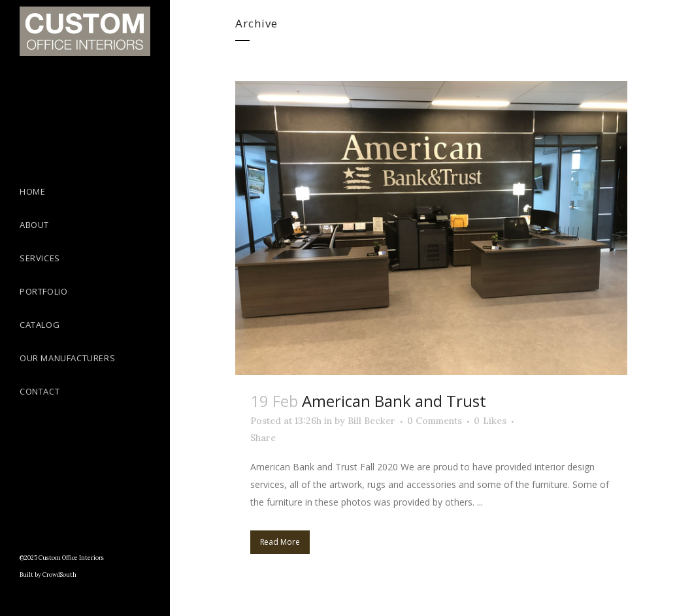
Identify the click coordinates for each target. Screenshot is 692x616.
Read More (280, 542)
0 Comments (435, 421)
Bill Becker (371, 421)
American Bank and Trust (394, 401)
